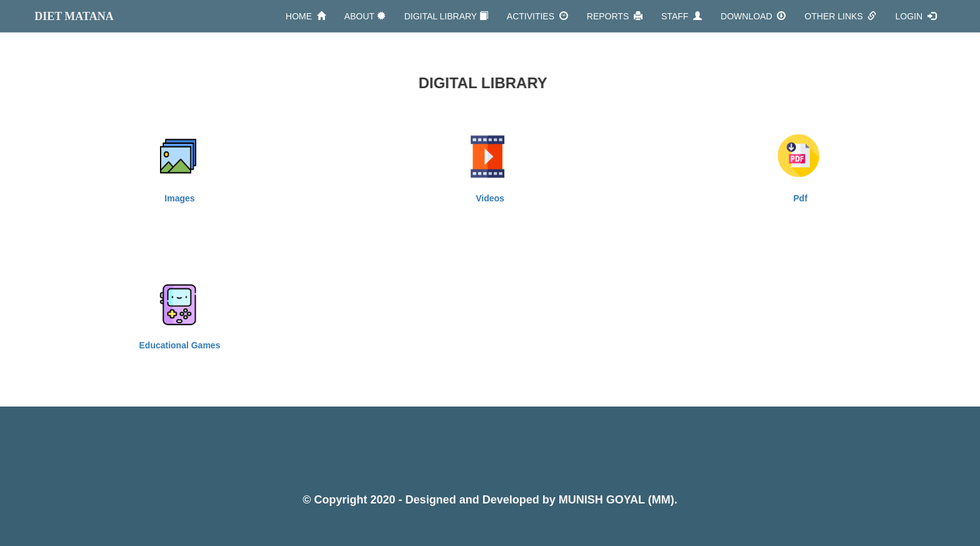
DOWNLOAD (753, 16)
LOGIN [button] (915, 16)
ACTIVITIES (537, 16)
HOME (306, 16)
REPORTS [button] (615, 16)
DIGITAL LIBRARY (446, 16)
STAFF (682, 16)
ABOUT (365, 16)
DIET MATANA (74, 16)
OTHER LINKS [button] (840, 16)
